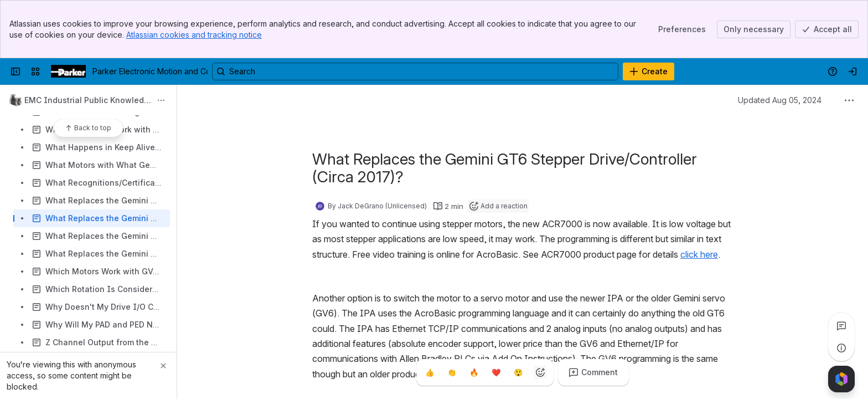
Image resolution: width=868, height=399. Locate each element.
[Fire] (474, 372)
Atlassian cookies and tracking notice (194, 35)
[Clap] (452, 372)
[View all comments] (841, 326)
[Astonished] (518, 372)
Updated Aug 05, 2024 (780, 100)
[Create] (649, 71)
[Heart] (496, 372)
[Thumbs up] (430, 372)
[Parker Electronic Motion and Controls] (68, 71)
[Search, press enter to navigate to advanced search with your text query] (415, 71)
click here (699, 254)
